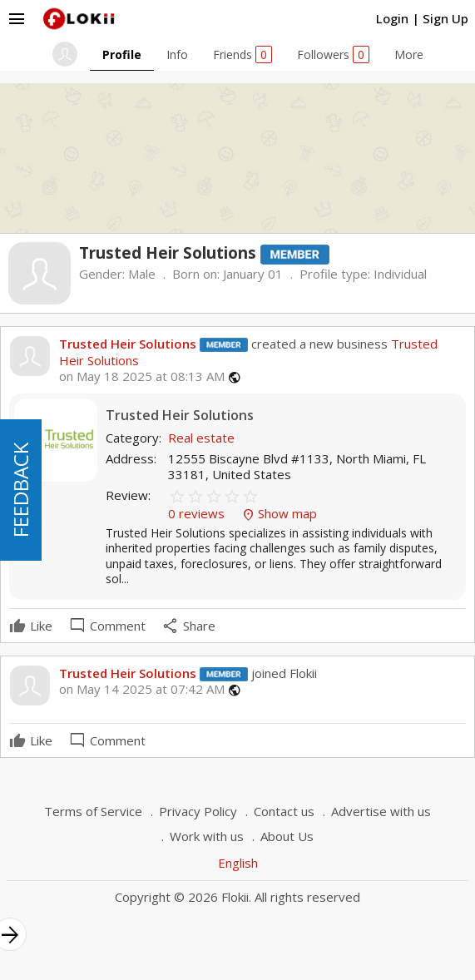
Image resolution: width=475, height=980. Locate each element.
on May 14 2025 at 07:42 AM (142, 689)
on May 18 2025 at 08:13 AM (142, 376)
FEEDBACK (20, 490)
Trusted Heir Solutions (128, 344)
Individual (400, 274)
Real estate (201, 438)
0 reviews (198, 513)
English (238, 863)
